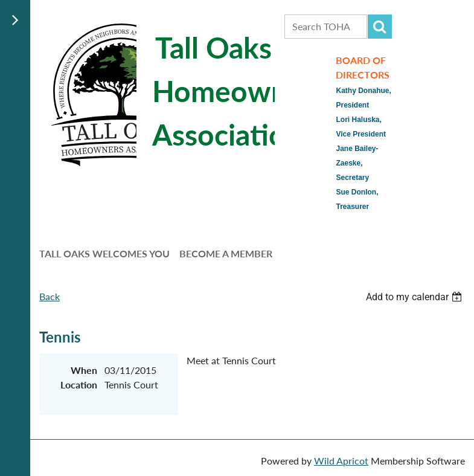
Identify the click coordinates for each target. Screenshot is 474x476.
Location (79, 384)
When (84, 370)
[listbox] (415, 297)
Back (50, 296)
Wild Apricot (341, 461)
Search (380, 27)
